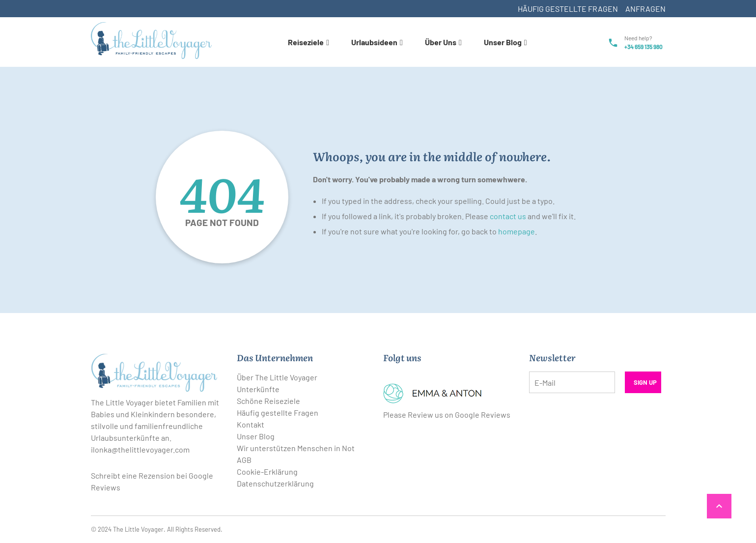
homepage (517, 231)
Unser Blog (256, 436)
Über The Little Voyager (277, 377)
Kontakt (251, 424)
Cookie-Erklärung (267, 472)
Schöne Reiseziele (268, 401)
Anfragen (645, 9)
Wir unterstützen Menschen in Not (296, 448)
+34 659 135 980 (644, 47)
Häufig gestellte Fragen (568, 9)
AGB (244, 460)
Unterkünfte (258, 389)
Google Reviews (483, 414)
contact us (508, 216)
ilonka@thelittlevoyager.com (140, 449)
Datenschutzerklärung (275, 483)
